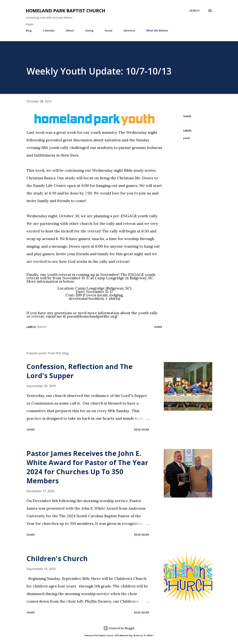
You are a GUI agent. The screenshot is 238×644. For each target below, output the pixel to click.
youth (186, 138)
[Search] (194, 11)
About (70, 30)
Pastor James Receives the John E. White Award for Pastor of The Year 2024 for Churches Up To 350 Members (87, 467)
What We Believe (157, 30)
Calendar (49, 30)
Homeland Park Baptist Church (66, 11)
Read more (142, 429)
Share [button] (187, 116)
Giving (89, 30)
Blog (29, 30)
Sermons (129, 30)
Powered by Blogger (119, 628)
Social (108, 30)
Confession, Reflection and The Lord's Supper (80, 371)
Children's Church (57, 559)
